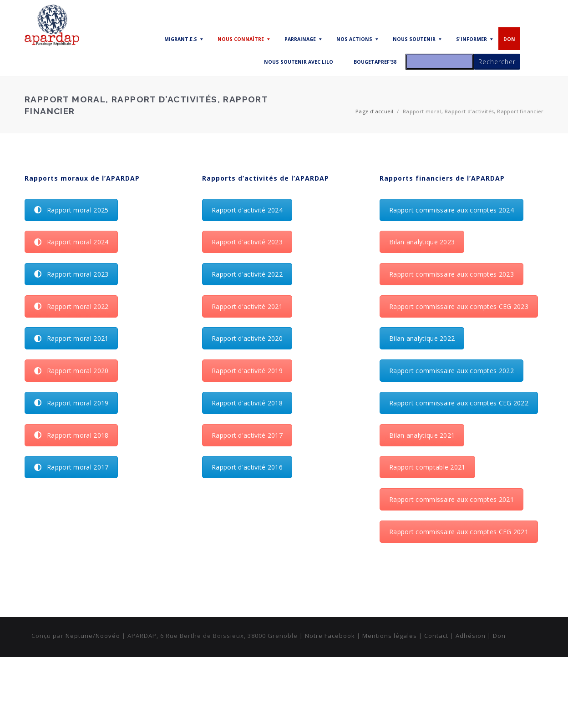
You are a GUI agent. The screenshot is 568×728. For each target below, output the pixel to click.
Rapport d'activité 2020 (247, 338)
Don (499, 636)
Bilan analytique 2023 (422, 242)
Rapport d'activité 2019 (247, 371)
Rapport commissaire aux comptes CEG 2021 (459, 532)
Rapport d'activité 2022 (247, 274)
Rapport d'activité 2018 (247, 403)
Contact (436, 636)
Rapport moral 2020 (71, 371)
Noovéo (108, 636)
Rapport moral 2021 (71, 338)
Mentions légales (390, 636)
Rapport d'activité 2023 (247, 242)
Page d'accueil (375, 111)
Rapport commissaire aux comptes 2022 (451, 371)
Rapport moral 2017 (71, 467)
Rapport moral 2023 (71, 274)
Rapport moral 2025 (71, 210)
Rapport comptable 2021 (427, 467)
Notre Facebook (330, 636)
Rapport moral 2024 (71, 242)
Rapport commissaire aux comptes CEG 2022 (459, 403)
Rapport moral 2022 (71, 306)
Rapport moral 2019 (71, 403)
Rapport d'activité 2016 (247, 467)
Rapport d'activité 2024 (247, 210)
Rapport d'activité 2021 (247, 306)
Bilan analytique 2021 (422, 435)
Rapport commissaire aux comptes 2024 (451, 210)
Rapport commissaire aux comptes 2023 (451, 274)
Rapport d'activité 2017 (247, 435)
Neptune (79, 636)
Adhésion (471, 636)
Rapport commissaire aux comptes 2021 (451, 499)
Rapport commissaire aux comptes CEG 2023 (459, 306)
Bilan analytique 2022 (422, 338)
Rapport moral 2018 (71, 435)
